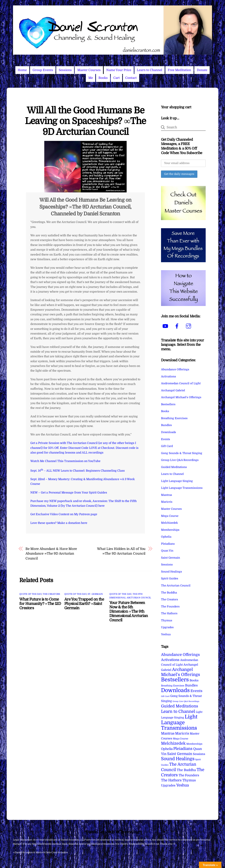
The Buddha (169, 593)
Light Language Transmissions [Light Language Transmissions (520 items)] (179, 722)
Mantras (167, 495)
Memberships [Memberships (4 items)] (194, 744)
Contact (131, 78)
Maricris (167, 502)
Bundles (166, 425)
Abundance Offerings (175, 369)
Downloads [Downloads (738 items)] (175, 690)
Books (103, 78)
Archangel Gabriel (173, 390)
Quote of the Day (30, 594)
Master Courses (89, 70)
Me (91, 78)
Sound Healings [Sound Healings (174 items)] (178, 759)
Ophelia (166, 537)
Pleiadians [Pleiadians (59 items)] (183, 749)
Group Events (43, 70)
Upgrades (167, 627)
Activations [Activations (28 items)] (170, 660)
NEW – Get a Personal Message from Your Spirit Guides (69, 493)
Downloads (169, 432)
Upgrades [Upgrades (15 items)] (168, 785)
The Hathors (169, 613)
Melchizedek (169, 523)
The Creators (51, 594)
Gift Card (167, 446)
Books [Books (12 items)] (194, 680)
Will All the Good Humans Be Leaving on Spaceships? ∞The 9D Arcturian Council (85, 121)
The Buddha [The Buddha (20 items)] (186, 770)
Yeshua (166, 634)
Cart (116, 78)
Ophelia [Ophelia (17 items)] (167, 749)
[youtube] (166, 326)
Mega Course (170, 516)
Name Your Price (119, 70)
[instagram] (189, 326)
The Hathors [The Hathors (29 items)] (171, 780)
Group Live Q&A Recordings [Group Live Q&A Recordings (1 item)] (186, 701)
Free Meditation (179, 70)
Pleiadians (168, 544)
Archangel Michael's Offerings (181, 397)
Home (22, 70)
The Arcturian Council (176, 586)
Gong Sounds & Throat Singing (182, 453)
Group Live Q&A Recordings (180, 460)
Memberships (170, 530)
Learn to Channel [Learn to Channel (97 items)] (178, 711)
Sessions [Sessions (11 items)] (199, 754)
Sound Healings (172, 572)
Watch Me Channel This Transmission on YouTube (65, 461)
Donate (202, 70)
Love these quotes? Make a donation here (59, 523)
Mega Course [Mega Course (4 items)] (181, 739)
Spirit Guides (170, 578)
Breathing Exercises (174, 418)
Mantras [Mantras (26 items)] (168, 733)
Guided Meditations (174, 467)
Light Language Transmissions (182, 488)
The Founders (170, 607)
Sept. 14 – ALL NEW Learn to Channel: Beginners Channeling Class (78, 471)
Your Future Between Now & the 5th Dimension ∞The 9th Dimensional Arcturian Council (129, 611)
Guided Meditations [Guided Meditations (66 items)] (180, 706)
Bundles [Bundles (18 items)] (191, 685)
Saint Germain (171, 558)
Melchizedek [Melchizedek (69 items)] (173, 743)
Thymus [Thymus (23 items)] (189, 780)
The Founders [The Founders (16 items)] (189, 775)
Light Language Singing (177, 481)
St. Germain (95, 594)
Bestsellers (168, 404)
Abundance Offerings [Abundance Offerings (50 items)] (180, 655)
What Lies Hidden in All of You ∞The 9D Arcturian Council (121, 551)
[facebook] (178, 326)
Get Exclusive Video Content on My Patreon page (64, 514)
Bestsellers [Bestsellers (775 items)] (175, 680)
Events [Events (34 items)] (196, 691)
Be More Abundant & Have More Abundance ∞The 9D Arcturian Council (51, 554)
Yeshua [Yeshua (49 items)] (183, 785)
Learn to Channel (149, 70)
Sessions (65, 70)
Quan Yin (167, 551)
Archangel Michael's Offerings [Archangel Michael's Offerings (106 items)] (181, 672)
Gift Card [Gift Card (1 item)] (165, 696)
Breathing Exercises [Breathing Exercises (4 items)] (173, 686)
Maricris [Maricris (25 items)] (182, 733)
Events (166, 439)
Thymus (167, 620)
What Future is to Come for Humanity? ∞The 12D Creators (40, 604)
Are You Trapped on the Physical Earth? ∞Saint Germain (84, 604)
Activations (169, 376)
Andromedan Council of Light (181, 383)
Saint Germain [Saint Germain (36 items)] (180, 754)
